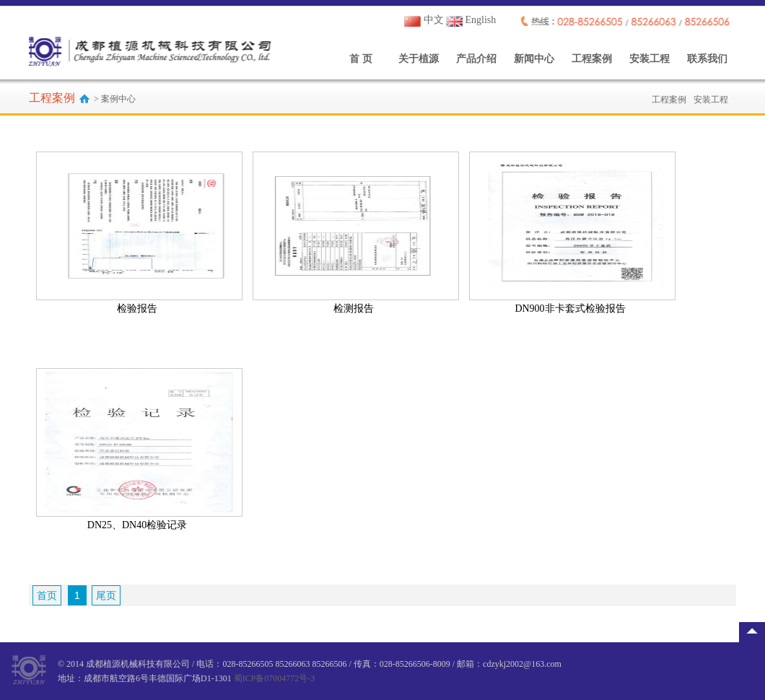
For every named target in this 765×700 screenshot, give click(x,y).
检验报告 (137, 309)
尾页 (106, 595)
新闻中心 (534, 59)
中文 (424, 20)
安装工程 (650, 59)
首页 (47, 595)
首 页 (361, 59)
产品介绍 (476, 59)
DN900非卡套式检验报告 (570, 309)
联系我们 (707, 59)
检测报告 (354, 309)
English (471, 20)
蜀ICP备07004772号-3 (275, 678)
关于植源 (419, 59)
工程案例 (592, 59)
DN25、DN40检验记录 (137, 525)
